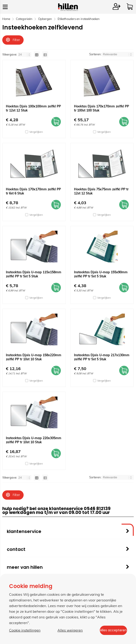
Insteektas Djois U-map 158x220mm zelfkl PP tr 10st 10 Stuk (34, 359)
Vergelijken (36, 134)
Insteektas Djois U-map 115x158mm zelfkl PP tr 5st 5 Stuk (34, 276)
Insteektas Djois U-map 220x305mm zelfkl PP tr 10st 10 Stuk (34, 442)
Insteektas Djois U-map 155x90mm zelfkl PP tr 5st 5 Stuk (101, 276)
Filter (13, 40)
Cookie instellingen (25, 631)
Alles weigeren (67, 631)
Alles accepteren (110, 631)
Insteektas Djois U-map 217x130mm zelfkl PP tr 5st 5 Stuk (102, 359)
